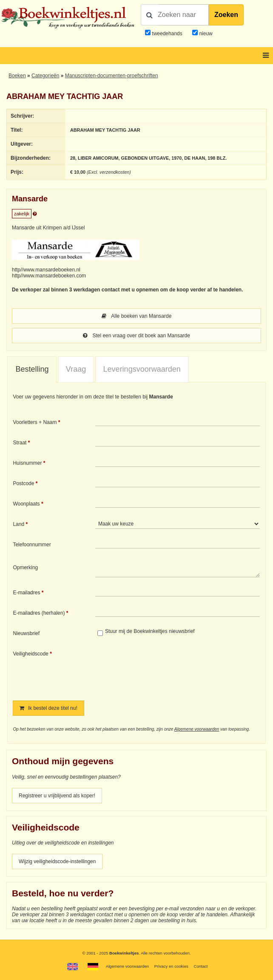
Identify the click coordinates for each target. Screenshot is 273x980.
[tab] (32, 370)
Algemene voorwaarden (197, 729)
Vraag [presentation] (76, 369)
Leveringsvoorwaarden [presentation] (142, 369)
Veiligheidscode (30, 654)
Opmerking (25, 568)
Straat (20, 443)
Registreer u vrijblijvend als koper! (57, 796)
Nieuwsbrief (26, 633)
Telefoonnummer (32, 545)
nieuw (205, 34)
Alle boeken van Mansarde (137, 316)
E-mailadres (26, 593)
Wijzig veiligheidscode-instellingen (57, 861)
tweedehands (167, 34)
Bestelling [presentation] (32, 369)
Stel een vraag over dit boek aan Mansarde (136, 336)
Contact (200, 966)
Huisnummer (27, 463)
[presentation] (166, 669)
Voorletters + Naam (35, 422)
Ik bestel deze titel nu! (48, 708)
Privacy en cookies (171, 966)
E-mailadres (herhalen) (39, 613)
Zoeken (226, 15)
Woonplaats (26, 504)
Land (18, 524)
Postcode (23, 483)
